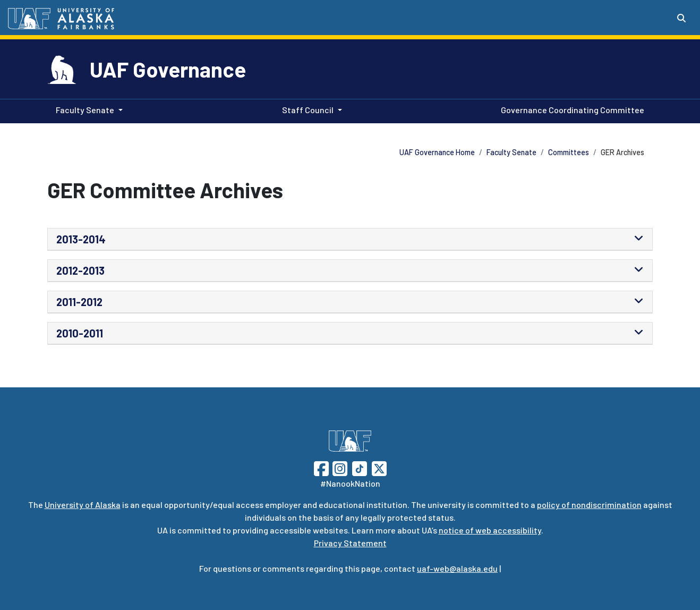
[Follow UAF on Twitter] (379, 467)
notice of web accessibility (490, 530)
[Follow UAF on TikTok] (360, 467)
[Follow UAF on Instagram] (339, 467)
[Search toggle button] (681, 18)
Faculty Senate (511, 152)
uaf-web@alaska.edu (457, 568)
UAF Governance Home (437, 152)
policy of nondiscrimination (589, 505)
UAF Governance (168, 69)
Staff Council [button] (308, 110)
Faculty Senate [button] (85, 110)
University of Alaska (83, 505)
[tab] (350, 239)
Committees (569, 152)
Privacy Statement (350, 543)
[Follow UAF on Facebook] (321, 467)
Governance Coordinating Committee (570, 109)
